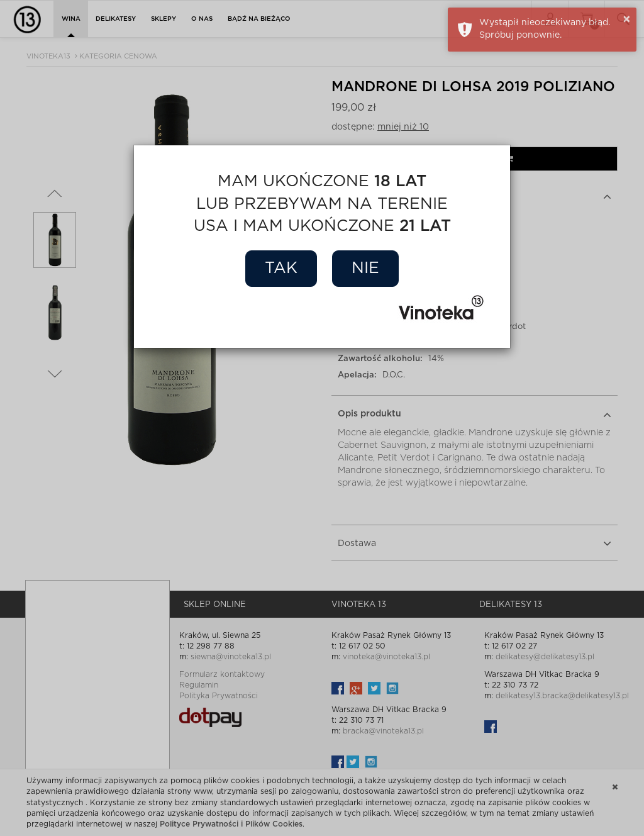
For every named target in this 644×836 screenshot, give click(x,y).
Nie (365, 268)
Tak (281, 268)
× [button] (627, 20)
